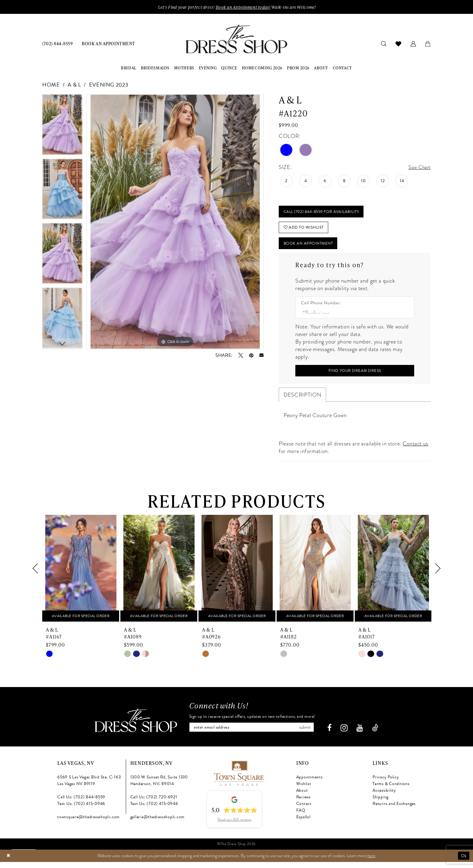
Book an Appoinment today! (243, 7)
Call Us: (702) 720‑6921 (154, 803)
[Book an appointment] (108, 44)
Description (302, 400)
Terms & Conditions (391, 790)
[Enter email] (252, 733)
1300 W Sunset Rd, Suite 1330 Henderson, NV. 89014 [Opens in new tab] (159, 787)
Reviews (303, 803)
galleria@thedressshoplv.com (158, 823)
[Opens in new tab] (238, 779)
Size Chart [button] (418, 168)
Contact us (416, 449)
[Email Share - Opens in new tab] (262, 356)
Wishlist (304, 790)
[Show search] (384, 44)
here (371, 862)
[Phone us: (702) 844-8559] (57, 44)
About (302, 797)
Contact (304, 810)
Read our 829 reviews (235, 826)
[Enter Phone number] (352, 316)
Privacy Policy (386, 783)
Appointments (310, 783)
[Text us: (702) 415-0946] (26, 854)
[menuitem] (57, 44)
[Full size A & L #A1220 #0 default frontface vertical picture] (175, 222)
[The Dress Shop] (132, 727)
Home (51, 85)
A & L (74, 85)
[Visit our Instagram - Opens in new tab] (348, 734)
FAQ (301, 817)
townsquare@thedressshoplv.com (89, 823)
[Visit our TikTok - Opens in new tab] (379, 734)
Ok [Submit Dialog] (463, 862)
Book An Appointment (310, 247)
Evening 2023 (109, 85)
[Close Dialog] (9, 862)
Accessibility (384, 797)
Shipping (381, 803)
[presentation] (81, 574)
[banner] (237, 40)
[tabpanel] (62, 127)
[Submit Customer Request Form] (355, 376)
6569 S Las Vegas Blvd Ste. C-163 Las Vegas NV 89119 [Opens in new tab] (89, 787)
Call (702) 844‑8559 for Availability (324, 213)
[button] (413, 44)
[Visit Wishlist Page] (398, 44)
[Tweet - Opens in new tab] (241, 356)
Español (303, 823)
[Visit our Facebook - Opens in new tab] (334, 734)
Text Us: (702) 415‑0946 (81, 810)
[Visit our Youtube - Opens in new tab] (364, 734)
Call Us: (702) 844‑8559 (81, 803)
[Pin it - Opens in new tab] (251, 356)
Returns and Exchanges (394, 810)
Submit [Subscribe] (310, 733)
